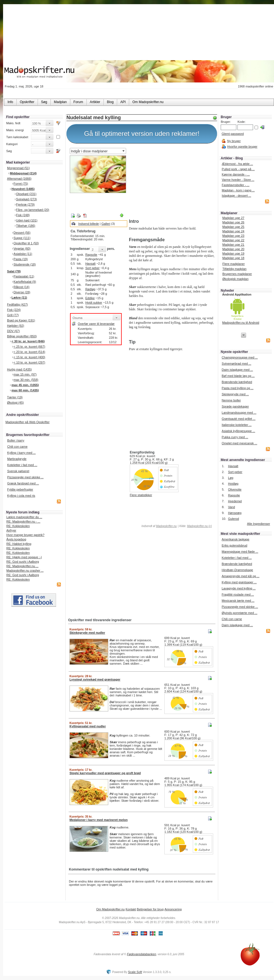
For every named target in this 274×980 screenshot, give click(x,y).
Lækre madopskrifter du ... (24, 517)
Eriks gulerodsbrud (234, 545)
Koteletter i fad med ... (22, 465)
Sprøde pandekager (235, 406)
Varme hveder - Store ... (238, 180)
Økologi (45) (15, 403)
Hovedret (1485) (23, 189)
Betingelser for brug (150, 909)
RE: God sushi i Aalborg (23, 562)
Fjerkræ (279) (26, 204)
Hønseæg (235, 513)
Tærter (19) (15, 397)
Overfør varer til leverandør (96, 324)
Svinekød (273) (27, 199)
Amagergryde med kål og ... (240, 576)
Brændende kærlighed (237, 382)
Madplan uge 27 (233, 218)
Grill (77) (13, 315)
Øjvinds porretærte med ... (239, 613)
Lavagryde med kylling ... (239, 588)
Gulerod (233, 519)
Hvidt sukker (94, 303)
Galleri (106, 224)
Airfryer (11, 530)
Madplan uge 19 (233, 253)
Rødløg (90, 289)
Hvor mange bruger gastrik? (25, 535)
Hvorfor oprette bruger (242, 147)
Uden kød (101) (27, 220)
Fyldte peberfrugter (20, 489)
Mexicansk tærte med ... (238, 601)
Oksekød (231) (26, 194)
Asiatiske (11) (23, 254)
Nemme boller (231, 400)
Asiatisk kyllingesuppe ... (239, 431)
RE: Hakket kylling (19, 544)
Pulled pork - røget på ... (238, 169)
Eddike (90, 298)
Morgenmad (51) (18, 168)
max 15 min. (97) (25, 374)
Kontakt (131, 909)
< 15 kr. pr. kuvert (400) (29, 357)
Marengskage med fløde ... (240, 552)
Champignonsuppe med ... (240, 357)
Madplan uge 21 (233, 245)
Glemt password (233, 134)
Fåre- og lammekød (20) (33, 210)
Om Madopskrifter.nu (110, 909)
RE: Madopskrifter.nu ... (22, 566)
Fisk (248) (23, 215)
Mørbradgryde (17, 459)
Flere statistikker (141, 495)
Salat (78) (14, 271)
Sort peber (92, 268)
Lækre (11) (19, 298)
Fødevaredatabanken (142, 954)
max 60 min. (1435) (25, 390)
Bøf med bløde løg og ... (238, 376)
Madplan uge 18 (233, 258)
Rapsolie (91, 255)
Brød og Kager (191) (21, 320)
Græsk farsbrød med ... (23, 483)
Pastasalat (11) (24, 276)
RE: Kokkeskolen (18, 526)
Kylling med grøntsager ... (239, 582)
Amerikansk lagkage (235, 539)
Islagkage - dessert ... (236, 196)
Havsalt (91, 264)
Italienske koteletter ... (237, 425)
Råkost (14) (22, 287)
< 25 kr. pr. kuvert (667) (29, 347)
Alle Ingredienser (259, 524)
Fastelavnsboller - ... (236, 185)
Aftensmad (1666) (19, 179)
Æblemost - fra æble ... (237, 164)
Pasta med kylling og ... (238, 388)
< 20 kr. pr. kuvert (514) (29, 352)
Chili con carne (17, 447)
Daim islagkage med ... (237, 370)
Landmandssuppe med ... (239, 413)
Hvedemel (235, 501)
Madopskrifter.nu (166, 526)
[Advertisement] (172, 182)
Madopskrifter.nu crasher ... (25, 571)
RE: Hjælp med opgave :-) (24, 557)
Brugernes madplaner (237, 274)
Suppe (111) (22, 238)
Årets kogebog (16, 539)
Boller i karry (16, 440)
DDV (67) (13, 331)
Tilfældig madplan (234, 269)
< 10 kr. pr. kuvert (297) (29, 362)
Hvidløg (233, 484)
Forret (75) (21, 184)
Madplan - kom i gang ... (238, 190)
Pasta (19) (21, 259)
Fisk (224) (14, 310)
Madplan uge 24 (233, 231)
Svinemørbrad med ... (237, 364)
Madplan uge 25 (233, 227)
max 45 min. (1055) (25, 385)
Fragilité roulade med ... (238, 594)
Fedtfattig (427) (17, 304)
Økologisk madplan (235, 279)
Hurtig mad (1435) (19, 369)
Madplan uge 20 (233, 249)
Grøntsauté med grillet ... (239, 419)
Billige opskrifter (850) (22, 336)
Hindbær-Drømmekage (237, 570)
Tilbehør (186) (26, 226)
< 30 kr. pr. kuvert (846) (28, 341)
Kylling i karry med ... (21, 453)
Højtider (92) (15, 326)
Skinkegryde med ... (235, 394)
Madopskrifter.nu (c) (199, 526)
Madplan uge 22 (233, 240)
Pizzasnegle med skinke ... (25, 477)
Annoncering (173, 909)
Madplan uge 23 (233, 236)
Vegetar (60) (22, 248)
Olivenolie (235, 489)
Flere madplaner (234, 264)
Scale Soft (135, 972)
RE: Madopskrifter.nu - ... (23, 521)
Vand (231, 507)
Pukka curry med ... (235, 437)
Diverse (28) (22, 292)
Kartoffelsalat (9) (25, 282)
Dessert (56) (22, 233)
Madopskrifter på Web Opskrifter (28, 422)
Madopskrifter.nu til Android (241, 323)
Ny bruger (234, 141)
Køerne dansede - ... (236, 174)
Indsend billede (88, 224)
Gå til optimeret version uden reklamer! (142, 134)
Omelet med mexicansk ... (240, 443)
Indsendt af (159, 526)
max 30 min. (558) (26, 380)
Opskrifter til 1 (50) (26, 243)
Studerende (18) (25, 264)
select (124, 151)
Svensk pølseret (18, 471)
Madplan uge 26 (233, 222)
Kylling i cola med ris (21, 496)
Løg (231, 478)
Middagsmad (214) (23, 173)
